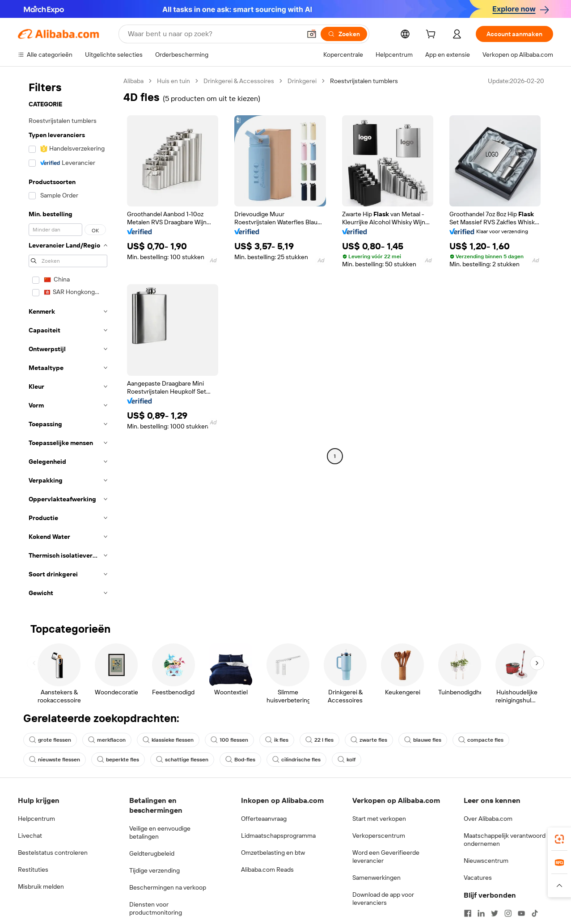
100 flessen (229, 740)
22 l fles (319, 740)
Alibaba (133, 81)
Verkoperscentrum (379, 836)
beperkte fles (118, 760)
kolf (347, 760)
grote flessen (50, 740)
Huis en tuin (173, 81)
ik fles (277, 740)
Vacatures (478, 878)
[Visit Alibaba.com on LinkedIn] (481, 913)
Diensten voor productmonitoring (156, 908)
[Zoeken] (344, 34)
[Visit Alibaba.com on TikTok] (535, 913)
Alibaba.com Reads (267, 869)
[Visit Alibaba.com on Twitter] (495, 913)
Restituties (33, 869)
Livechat (30, 836)
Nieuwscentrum (486, 861)
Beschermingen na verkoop (168, 887)
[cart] (432, 35)
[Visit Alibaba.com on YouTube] (521, 913)
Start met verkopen (379, 819)
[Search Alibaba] (214, 34)
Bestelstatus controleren (53, 853)
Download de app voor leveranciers (383, 899)
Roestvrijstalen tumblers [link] (364, 81)
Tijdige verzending (154, 870)
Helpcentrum (36, 819)
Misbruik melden (41, 886)
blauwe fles (423, 740)
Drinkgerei (302, 81)
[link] (559, 839)
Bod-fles (240, 760)
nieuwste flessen (55, 760)
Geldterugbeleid (152, 853)
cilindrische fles (296, 760)
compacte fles (481, 740)
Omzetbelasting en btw (273, 853)
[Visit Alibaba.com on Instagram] (508, 913)
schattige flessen (182, 760)
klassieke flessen (168, 740)
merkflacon (107, 740)
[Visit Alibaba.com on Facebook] (468, 913)
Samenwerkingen (376, 878)
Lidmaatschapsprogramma (278, 836)
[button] (312, 34)
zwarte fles (369, 740)
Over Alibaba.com (488, 819)
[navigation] (68, 340)
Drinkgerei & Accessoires (239, 81)
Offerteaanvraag (264, 819)
